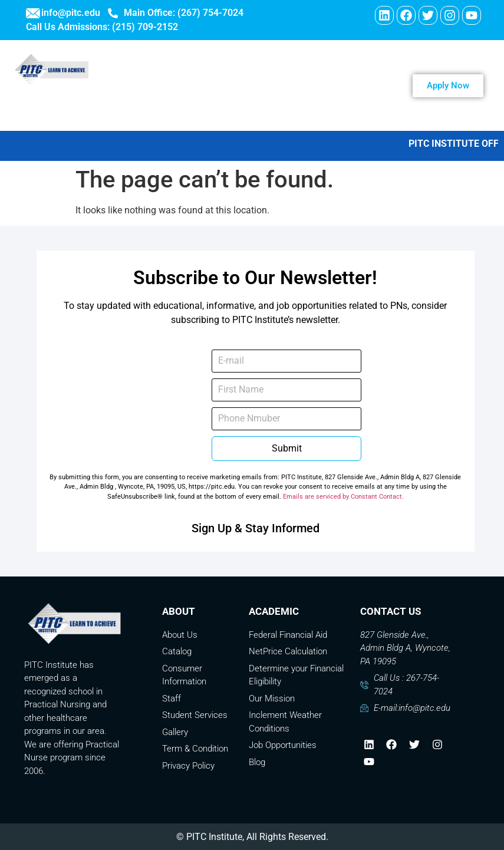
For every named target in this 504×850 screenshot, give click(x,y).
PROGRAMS (350, 68)
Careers (218, 102)
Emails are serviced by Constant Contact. (343, 497)
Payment (358, 102)
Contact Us (286, 102)
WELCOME (199, 68)
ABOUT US (272, 68)
